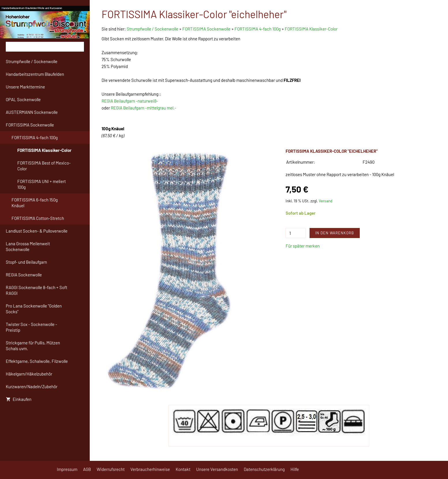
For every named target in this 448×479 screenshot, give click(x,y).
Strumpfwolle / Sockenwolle (153, 29)
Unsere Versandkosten (217, 469)
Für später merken (303, 246)
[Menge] (296, 233)
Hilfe (295, 469)
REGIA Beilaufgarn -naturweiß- (130, 101)
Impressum (67, 469)
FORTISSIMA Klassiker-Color (311, 29)
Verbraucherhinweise (150, 469)
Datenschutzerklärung (264, 469)
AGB (87, 469)
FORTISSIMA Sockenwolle (206, 29)
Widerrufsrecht (111, 469)
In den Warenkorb (335, 233)
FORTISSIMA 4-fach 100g (258, 29)
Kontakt (183, 469)
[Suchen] (45, 47)
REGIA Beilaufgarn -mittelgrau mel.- (144, 108)
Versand (326, 201)
